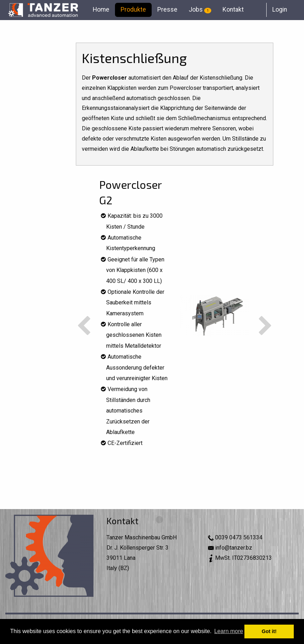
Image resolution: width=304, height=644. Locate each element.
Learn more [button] (229, 631)
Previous (84, 326)
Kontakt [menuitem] (233, 10)
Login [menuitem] (280, 10)
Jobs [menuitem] (200, 10)
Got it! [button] (269, 631)
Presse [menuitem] (167, 10)
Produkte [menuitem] (133, 10)
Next (265, 326)
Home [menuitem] (101, 10)
